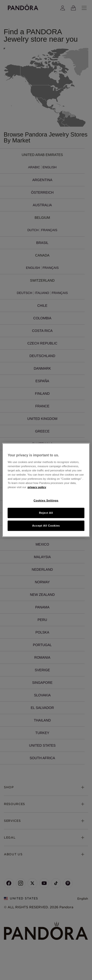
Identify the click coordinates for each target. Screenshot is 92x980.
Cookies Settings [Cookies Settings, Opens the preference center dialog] (46, 500)
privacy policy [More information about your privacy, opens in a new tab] (37, 487)
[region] (46, 490)
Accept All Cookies (46, 526)
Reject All (46, 513)
